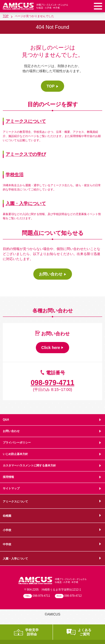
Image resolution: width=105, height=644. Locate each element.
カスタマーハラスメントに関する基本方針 (29, 465)
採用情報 (8, 477)
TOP (6, 16)
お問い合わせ (11, 431)
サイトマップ (11, 488)
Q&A (6, 420)
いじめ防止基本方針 (15, 454)
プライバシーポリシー (17, 443)
